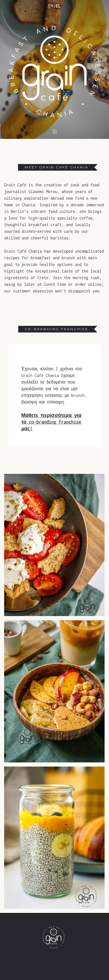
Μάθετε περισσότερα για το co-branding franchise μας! (51, 422)
